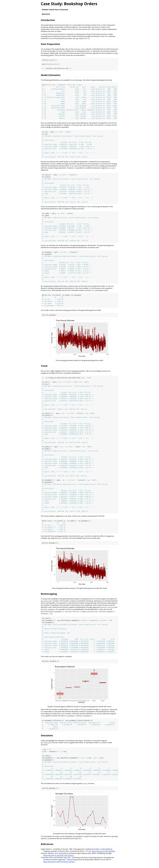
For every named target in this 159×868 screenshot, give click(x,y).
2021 (71, 25)
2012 (87, 38)
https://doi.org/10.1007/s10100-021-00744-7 (59, 865)
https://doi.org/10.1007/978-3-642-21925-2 (59, 859)
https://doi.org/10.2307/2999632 (103, 855)
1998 (102, 36)
